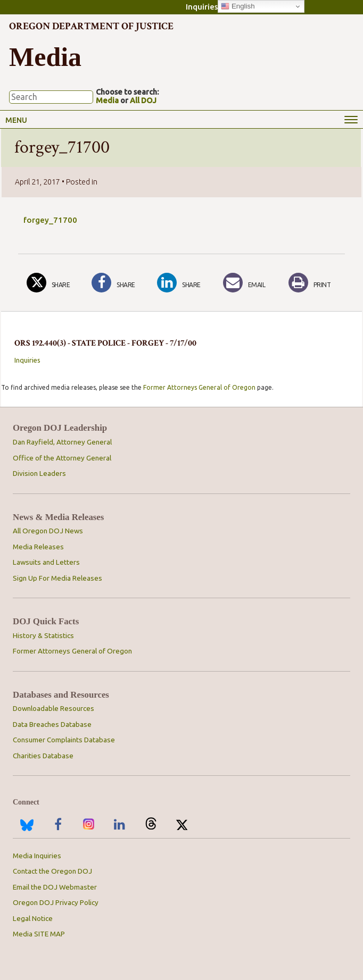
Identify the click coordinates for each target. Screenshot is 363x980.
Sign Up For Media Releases (57, 578)
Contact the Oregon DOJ (52, 871)
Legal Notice (33, 919)
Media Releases (38, 547)
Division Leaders (39, 474)
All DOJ (143, 100)
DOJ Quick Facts (46, 622)
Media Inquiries (37, 856)
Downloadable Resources (53, 709)
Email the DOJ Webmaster (55, 887)
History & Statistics (43, 636)
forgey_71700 (50, 220)
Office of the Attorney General (62, 458)
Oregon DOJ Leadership (60, 428)
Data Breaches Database (52, 724)
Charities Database (43, 756)
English (238, 6)
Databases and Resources (61, 695)
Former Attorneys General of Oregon (199, 387)
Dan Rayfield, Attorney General (62, 442)
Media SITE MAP (39, 934)
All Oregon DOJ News (48, 531)
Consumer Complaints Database (64, 740)
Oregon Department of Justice (91, 26)
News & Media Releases (58, 517)
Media (107, 100)
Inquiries (202, 7)
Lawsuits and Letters (46, 562)
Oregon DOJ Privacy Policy (56, 903)
